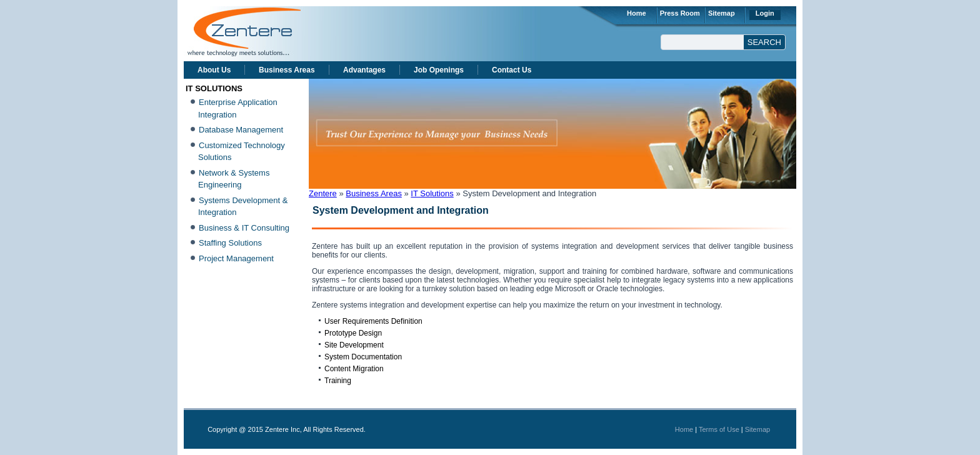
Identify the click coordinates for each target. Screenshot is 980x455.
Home (637, 13)
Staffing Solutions (230, 243)
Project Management (236, 258)
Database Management (241, 130)
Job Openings (439, 70)
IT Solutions (432, 193)
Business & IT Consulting (244, 228)
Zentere (323, 193)
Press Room (680, 13)
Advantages (364, 70)
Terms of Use (719, 429)
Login (765, 13)
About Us (214, 70)
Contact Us (512, 70)
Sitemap (722, 13)
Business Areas (287, 70)
